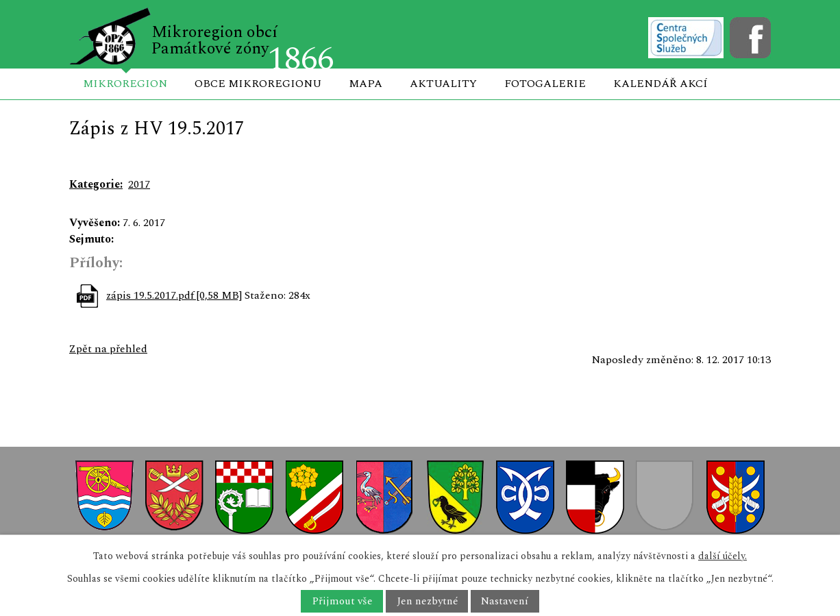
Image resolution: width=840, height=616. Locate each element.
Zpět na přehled (108, 349)
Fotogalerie (545, 84)
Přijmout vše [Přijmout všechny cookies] (342, 601)
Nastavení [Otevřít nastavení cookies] (505, 601)
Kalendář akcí (660, 84)
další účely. (722, 556)
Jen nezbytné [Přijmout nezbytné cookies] (427, 601)
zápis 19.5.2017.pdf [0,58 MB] (174, 295)
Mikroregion (125, 84)
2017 (139, 184)
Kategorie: (96, 184)
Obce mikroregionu (258, 84)
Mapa (366, 84)
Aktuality (443, 84)
